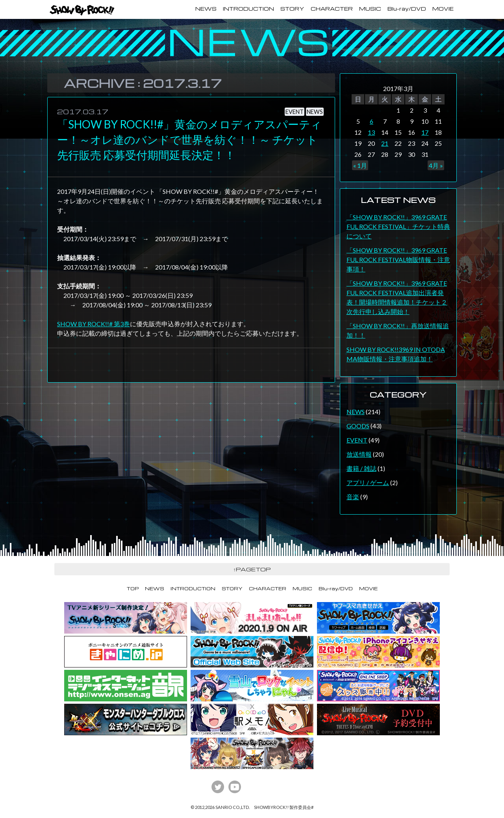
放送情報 (359, 454)
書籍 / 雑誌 (361, 468)
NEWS (206, 9)
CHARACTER (332, 9)
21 (385, 143)
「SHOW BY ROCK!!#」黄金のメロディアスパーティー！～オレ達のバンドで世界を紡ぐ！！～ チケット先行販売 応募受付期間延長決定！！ (189, 139)
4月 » (436, 165)
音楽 (353, 497)
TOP (133, 588)
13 (371, 132)
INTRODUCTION (248, 9)
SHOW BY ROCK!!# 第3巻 (94, 324)
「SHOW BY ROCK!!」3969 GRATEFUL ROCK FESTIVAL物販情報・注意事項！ (398, 259)
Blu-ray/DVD (407, 9)
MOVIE (443, 9)
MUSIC (370, 9)
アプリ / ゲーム (368, 482)
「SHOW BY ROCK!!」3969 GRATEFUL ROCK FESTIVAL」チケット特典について (398, 226)
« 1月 (360, 165)
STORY (292, 9)
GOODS (358, 426)
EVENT (295, 112)
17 (425, 132)
